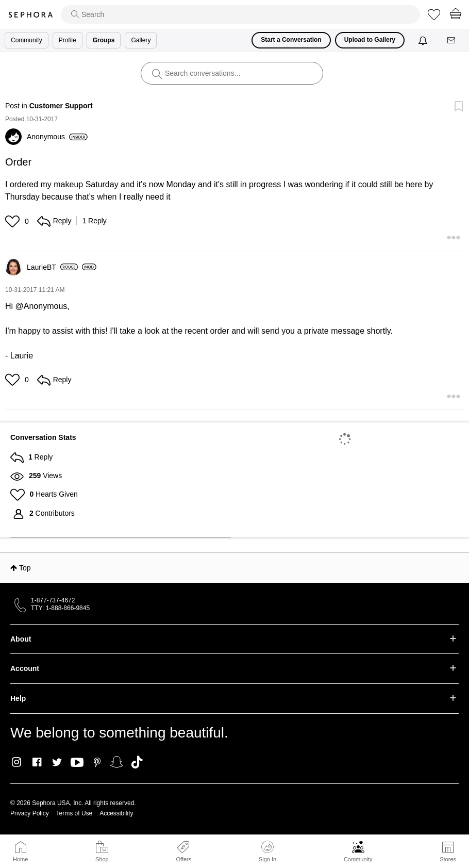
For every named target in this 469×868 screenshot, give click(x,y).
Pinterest (97, 762)
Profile (68, 40)
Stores (448, 859)
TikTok (137, 762)
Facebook (37, 762)
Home (20, 859)
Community (358, 859)
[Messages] (452, 40)
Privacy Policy (30, 813)
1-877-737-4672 (53, 600)
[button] (14, 221)
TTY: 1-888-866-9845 (60, 608)
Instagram (17, 762)
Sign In (267, 851)
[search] (240, 14)
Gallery (141, 40)
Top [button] (25, 568)
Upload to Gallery (370, 40)
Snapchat (117, 762)
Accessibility (116, 813)
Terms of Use (74, 813)
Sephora (30, 15)
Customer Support (61, 106)
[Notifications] (424, 40)
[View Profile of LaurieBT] (52, 267)
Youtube (77, 763)
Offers (183, 859)
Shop (102, 859)
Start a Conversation (291, 40)
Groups (104, 40)
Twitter (57, 762)
